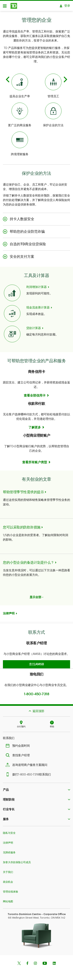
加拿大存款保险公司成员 (17, 860)
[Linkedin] (54, 962)
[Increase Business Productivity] (20, 84)
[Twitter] (19, 962)
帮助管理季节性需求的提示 (23, 490)
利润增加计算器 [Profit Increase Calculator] (36, 285)
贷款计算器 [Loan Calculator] (34, 326)
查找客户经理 (19, 753)
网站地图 (8, 899)
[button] (36, 662)
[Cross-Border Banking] (20, 142)
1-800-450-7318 (36, 692)
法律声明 (9, 612)
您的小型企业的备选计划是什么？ (29, 561)
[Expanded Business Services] (20, 113)
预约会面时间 (19, 744)
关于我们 (8, 870)
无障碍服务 (9, 851)
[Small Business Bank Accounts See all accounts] (37, 460)
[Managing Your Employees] (53, 84)
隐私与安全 (9, 831)
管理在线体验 (11, 890)
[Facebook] (27, 962)
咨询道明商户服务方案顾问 (27, 763)
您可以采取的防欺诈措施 (22, 525)
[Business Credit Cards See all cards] (37, 394)
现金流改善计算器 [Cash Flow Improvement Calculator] (38, 306)
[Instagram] (35, 962)
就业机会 (8, 880)
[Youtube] (45, 962)
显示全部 (36, 595)
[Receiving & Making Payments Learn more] (37, 426)
